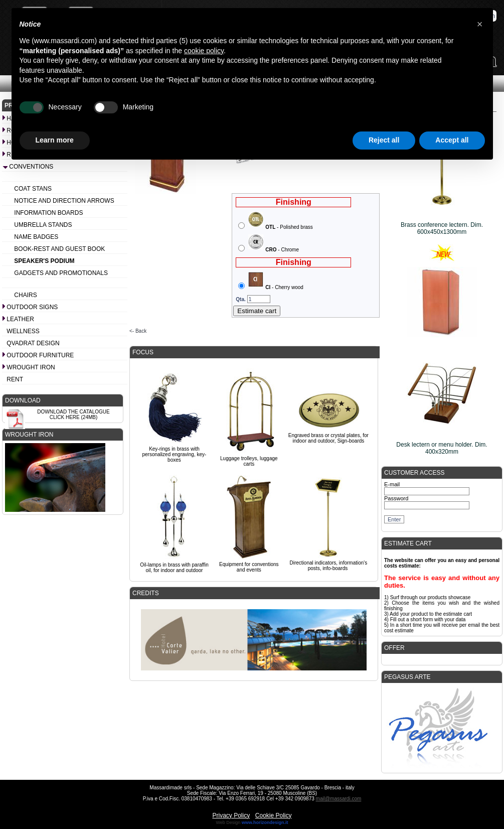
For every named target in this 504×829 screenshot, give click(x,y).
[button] (480, 24)
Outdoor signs (32, 307)
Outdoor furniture (40, 355)
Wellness (23, 331)
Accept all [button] (452, 140)
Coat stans (33, 189)
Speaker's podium (44, 261)
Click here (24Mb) (74, 417)
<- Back (138, 331)
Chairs (25, 295)
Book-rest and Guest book (59, 249)
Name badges (36, 237)
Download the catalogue (73, 412)
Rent (15, 379)
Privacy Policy (231, 815)
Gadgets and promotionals (61, 273)
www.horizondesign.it (265, 822)
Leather (20, 319)
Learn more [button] (55, 140)
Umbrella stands (43, 225)
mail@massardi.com (339, 799)
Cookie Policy (274, 815)
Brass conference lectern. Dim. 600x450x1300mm (442, 228)
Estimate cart (257, 311)
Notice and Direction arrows (64, 201)
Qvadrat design (33, 343)
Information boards (48, 213)
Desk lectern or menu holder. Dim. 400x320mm (442, 448)
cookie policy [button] (204, 51)
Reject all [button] (384, 140)
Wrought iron (31, 367)
